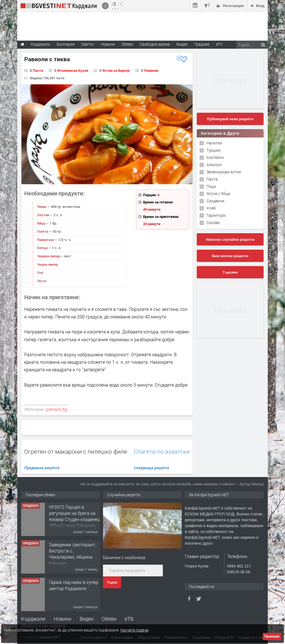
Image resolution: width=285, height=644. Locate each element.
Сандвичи (215, 201)
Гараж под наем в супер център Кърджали (74, 585)
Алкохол (214, 165)
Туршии (213, 150)
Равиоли (151, 70)
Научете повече (134, 630)
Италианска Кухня (73, 70)
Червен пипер (49, 256)
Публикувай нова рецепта (230, 119)
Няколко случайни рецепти (230, 239)
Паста (38, 70)
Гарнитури (216, 215)
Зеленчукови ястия (224, 172)
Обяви (109, 619)
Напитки (214, 143)
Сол (40, 272)
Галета (43, 231)
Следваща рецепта (152, 468)
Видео (87, 619)
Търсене (230, 272)
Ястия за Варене (116, 70)
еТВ (129, 619)
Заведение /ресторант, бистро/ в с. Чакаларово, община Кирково (73, 554)
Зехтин (44, 215)
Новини (108, 44)
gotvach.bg (56, 409)
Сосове (213, 223)
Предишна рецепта (42, 468)
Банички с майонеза (124, 557)
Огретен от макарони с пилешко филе (76, 451)
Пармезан (46, 240)
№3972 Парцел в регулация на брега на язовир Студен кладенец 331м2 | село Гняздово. (74, 516)
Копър (43, 248)
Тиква (42, 207)
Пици (211, 186)
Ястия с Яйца (218, 194)
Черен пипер (47, 264)
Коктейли (215, 157)
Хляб (211, 208)
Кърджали (33, 619)
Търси (112, 582)
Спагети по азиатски (162, 452)
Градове (202, 44)
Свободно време (155, 44)
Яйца (42, 223)
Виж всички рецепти (230, 256)
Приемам (272, 636)
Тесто (42, 281)
